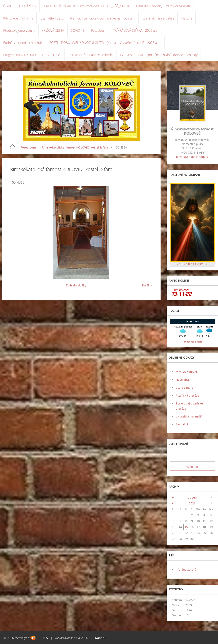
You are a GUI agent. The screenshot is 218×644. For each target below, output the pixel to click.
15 (186, 527)
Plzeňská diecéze (187, 395)
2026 (192, 503)
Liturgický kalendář (189, 416)
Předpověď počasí (192, 342)
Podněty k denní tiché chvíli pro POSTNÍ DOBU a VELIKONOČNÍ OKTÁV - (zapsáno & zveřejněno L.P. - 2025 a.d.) (82, 43)
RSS (45, 638)
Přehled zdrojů (186, 570)
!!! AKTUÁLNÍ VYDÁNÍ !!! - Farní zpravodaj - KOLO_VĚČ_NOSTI (86, 6)
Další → (147, 285)
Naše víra (182, 380)
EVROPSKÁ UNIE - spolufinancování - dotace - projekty (159, 55)
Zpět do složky (76, 285)
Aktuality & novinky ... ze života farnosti (163, 6)
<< (174, 497)
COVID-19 (78, 30)
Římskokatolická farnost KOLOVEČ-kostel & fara (75, 147)
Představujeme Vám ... (19, 30)
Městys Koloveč (187, 372)
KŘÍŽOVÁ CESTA (53, 30)
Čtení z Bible (184, 388)
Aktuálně (182, 424)
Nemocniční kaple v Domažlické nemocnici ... (103, 18)
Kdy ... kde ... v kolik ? (18, 18)
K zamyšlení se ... (52, 18)
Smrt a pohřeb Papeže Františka (91, 55)
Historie (187, 18)
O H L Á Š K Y (27, 6)
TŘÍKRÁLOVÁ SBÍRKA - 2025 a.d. (136, 30)
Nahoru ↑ (101, 638)
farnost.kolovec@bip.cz (192, 157)
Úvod (7, 6)
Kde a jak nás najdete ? (158, 18)
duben (192, 497)
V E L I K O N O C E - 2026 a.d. (192, 264)
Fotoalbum (99, 30)
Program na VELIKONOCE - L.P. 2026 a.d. (32, 55)
